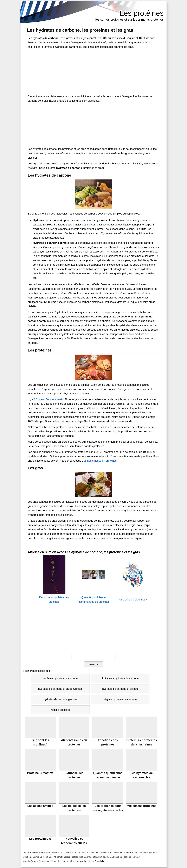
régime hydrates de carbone (120, 699)
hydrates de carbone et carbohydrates (60, 689)
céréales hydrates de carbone (60, 678)
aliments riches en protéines (100, 461)
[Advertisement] (93, 71)
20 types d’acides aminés (49, 399)
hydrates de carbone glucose (60, 699)
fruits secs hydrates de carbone (120, 678)
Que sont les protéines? (133, 600)
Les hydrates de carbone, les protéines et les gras (80, 30)
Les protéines (142, 13)
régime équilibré (60, 710)
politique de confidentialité (92, 861)
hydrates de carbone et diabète (120, 689)
